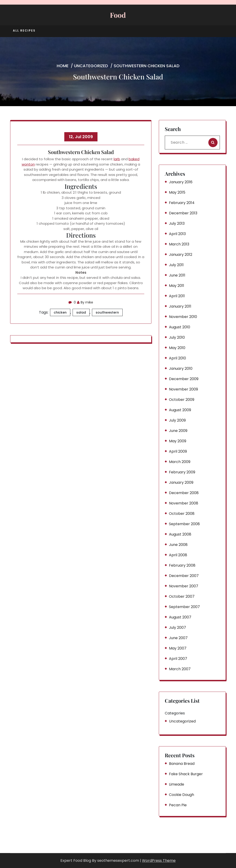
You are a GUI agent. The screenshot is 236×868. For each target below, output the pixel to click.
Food (118, 15)
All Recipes (24, 31)
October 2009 (182, 400)
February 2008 (182, 565)
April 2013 (177, 234)
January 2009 (181, 482)
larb (117, 159)
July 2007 (177, 628)
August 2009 (180, 410)
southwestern (107, 312)
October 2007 (182, 596)
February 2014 (182, 203)
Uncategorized (91, 66)
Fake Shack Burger (186, 774)
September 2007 (184, 607)
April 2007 (178, 659)
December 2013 (183, 213)
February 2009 (182, 472)
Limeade (177, 784)
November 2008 (184, 503)
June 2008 (178, 545)
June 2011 (177, 275)
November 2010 (183, 317)
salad (81, 312)
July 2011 (176, 265)
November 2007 (184, 586)
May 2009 (178, 441)
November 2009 (183, 389)
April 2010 (177, 358)
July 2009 (177, 420)
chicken (60, 312)
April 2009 (178, 451)
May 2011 (177, 286)
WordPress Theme (159, 861)
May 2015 (177, 192)
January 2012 (181, 255)
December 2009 (184, 379)
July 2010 (177, 337)
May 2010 (177, 348)
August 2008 (180, 534)
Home (63, 66)
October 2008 (182, 514)
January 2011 (180, 306)
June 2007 (178, 638)
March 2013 (179, 244)
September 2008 (184, 524)
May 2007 (178, 648)
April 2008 (178, 555)
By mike (85, 302)
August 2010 (180, 327)
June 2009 (178, 431)
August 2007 (180, 617)
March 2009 (180, 462)
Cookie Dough (181, 795)
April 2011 (177, 296)
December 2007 (184, 576)
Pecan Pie (178, 805)
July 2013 (177, 223)
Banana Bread (182, 764)
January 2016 (181, 182)
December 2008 (184, 493)
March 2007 (180, 669)
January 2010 (181, 368)
